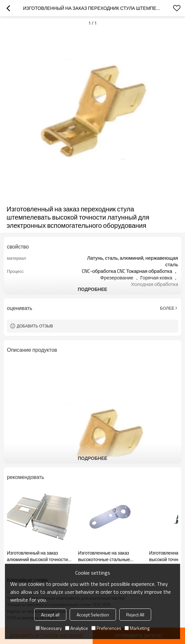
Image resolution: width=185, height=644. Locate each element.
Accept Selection (93, 615)
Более (167, 308)
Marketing (137, 628)
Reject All (135, 615)
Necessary (49, 628)
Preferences (106, 628)
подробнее (93, 289)
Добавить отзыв (35, 326)
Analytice (77, 628)
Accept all (50, 615)
